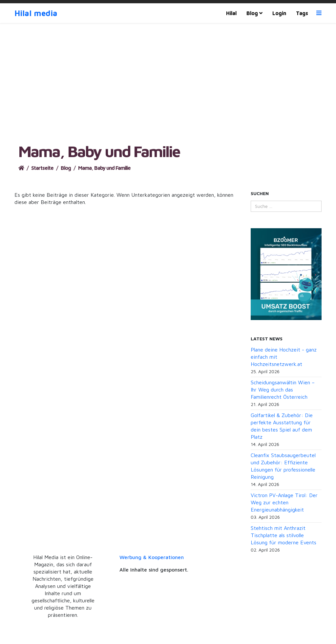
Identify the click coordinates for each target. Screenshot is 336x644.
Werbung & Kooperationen (152, 557)
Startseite (42, 168)
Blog (252, 13)
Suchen (260, 193)
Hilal (231, 13)
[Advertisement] (168, 93)
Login (279, 13)
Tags (302, 13)
